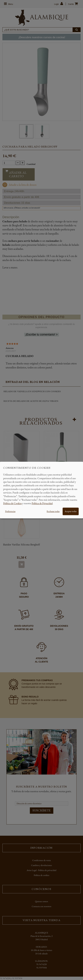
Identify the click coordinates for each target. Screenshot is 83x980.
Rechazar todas (53, 511)
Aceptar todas (71, 511)
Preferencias (10, 511)
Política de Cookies (13, 503)
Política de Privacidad (42, 503)
